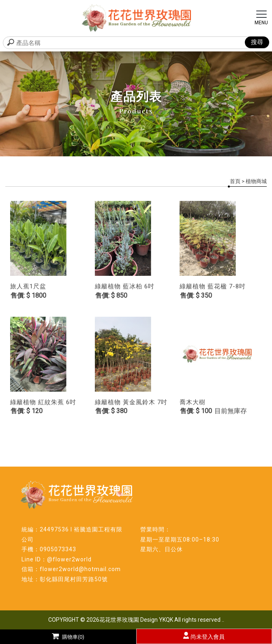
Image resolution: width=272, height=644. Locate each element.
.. (223, 620)
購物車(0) (68, 637)
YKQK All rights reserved (190, 620)
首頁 (235, 181)
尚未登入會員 (208, 637)
